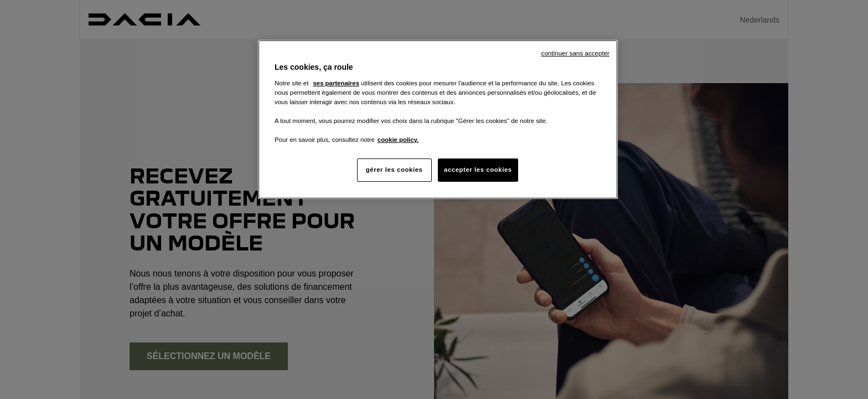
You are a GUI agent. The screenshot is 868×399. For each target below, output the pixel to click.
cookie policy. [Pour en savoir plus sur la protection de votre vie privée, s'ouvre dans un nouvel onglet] (398, 140)
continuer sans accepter (575, 53)
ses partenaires (336, 83)
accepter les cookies (478, 170)
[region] (438, 119)
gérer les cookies (394, 170)
